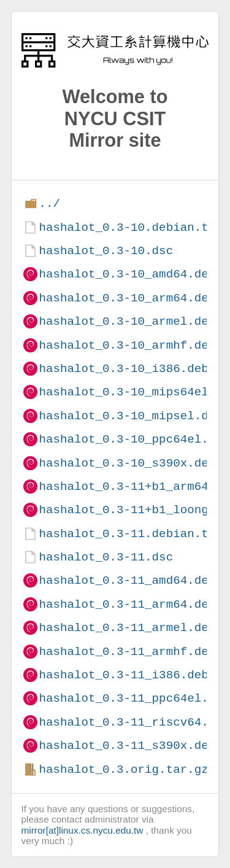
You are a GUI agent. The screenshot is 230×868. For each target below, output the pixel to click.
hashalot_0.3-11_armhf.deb (127, 652)
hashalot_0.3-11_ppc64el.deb (134, 698)
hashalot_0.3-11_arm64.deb (127, 604)
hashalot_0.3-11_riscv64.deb (134, 722)
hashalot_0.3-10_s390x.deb (127, 463)
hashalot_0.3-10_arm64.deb (127, 298)
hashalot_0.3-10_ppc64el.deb (134, 439)
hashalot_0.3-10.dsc (106, 251)
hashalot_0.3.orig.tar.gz (123, 769)
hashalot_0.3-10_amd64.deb (127, 274)
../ (49, 203)
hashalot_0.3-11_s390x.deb (127, 746)
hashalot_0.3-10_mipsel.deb (130, 416)
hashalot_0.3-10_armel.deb (127, 321)
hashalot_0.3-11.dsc (106, 557)
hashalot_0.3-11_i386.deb (123, 675)
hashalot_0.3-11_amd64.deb (127, 580)
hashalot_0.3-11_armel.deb (127, 628)
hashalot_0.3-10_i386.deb (123, 369)
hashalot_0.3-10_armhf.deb (127, 345)
